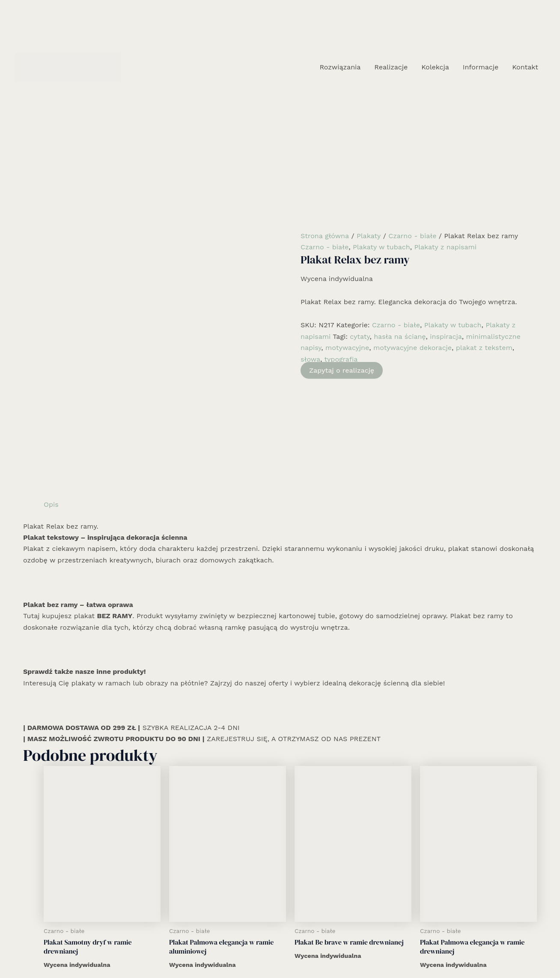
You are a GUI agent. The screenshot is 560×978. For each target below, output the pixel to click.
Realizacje (391, 67)
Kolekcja (435, 67)
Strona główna (325, 236)
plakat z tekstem (484, 348)
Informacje (481, 67)
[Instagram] (280, 951)
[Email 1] (293, 951)
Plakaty (369, 236)
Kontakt (525, 67)
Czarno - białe (412, 236)
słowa (310, 359)
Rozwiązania (340, 67)
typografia (341, 359)
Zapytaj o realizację (342, 370)
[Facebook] (267, 951)
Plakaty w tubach (381, 247)
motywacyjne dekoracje (413, 348)
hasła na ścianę (400, 336)
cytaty (360, 336)
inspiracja (446, 336)
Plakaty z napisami (445, 247)
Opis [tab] (51, 381)
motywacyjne (347, 348)
